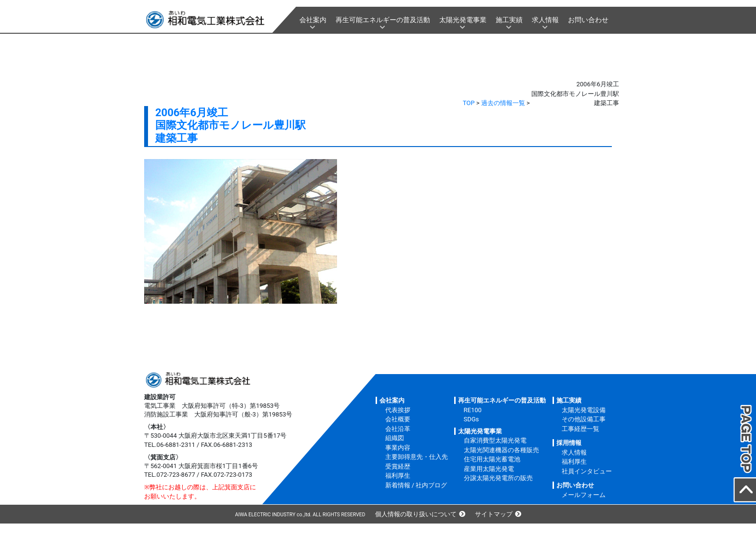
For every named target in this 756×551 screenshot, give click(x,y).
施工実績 (509, 20)
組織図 (395, 438)
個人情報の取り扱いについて (416, 514)
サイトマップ (494, 514)
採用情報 (569, 443)
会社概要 (398, 419)
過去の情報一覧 (503, 103)
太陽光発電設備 (584, 410)
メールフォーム (584, 495)
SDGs (472, 419)
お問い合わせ (588, 20)
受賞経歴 (398, 466)
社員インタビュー (587, 471)
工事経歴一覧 (580, 429)
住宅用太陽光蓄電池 (492, 459)
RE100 (473, 410)
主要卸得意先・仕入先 (417, 457)
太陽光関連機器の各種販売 (501, 450)
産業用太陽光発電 (489, 469)
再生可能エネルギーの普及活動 (383, 20)
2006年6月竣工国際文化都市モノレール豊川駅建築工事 (230, 125)
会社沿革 (398, 429)
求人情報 (545, 20)
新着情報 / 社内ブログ (416, 485)
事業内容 (398, 448)
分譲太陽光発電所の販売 (498, 478)
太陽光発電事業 (463, 20)
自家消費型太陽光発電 (495, 440)
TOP (469, 103)
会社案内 (313, 20)
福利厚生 (398, 476)
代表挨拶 (398, 410)
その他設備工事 (584, 419)
